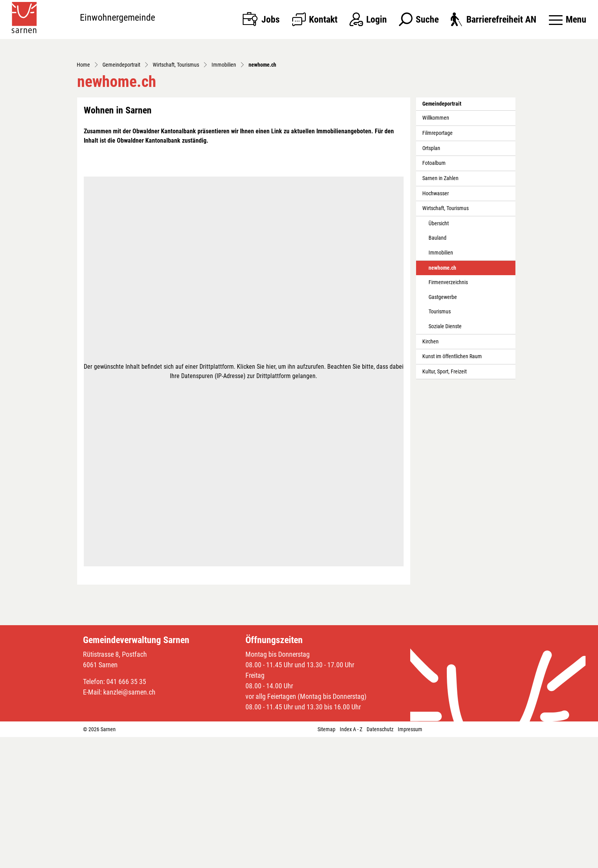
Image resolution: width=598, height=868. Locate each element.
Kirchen (430, 472)
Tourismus (440, 443)
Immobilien (441, 384)
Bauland (437, 369)
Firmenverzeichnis (448, 413)
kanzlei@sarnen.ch (129, 823)
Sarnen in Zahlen (440, 309)
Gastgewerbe (443, 428)
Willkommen (436, 249)
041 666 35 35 (126, 812)
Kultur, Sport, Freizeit (445, 503)
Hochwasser (436, 324)
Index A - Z (351, 860)
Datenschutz (380, 860)
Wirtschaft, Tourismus (445, 339)
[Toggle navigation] (568, 19)
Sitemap (326, 860)
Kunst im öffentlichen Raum (452, 487)
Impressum (410, 860)
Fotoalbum (434, 294)
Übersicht (439, 354)
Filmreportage (437, 264)
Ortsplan (431, 279)
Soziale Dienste (445, 457)
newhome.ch (446, 401)
